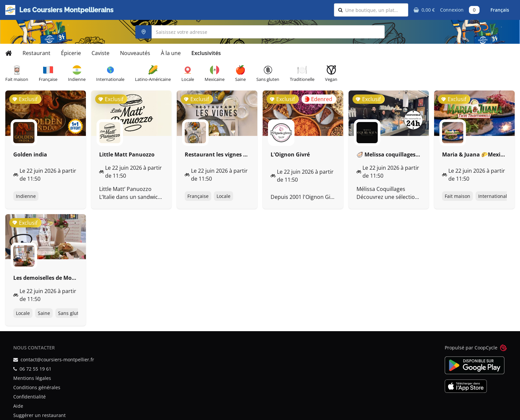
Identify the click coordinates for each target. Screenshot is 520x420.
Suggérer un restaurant (39, 415)
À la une (171, 53)
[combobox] (375, 10)
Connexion (452, 10)
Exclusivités (206, 53)
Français (500, 10)
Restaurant (36, 53)
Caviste (100, 53)
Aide (18, 406)
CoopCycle (486, 348)
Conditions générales (37, 387)
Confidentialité (30, 397)
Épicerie (71, 53)
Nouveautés (135, 53)
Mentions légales (32, 378)
